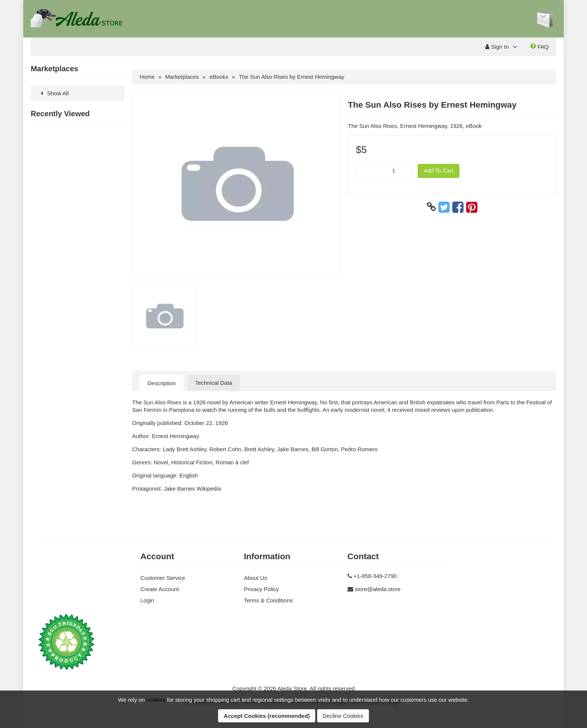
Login (147, 600)
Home (147, 77)
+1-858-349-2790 (375, 576)
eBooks (219, 77)
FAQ (540, 47)
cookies (156, 700)
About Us (256, 578)
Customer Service (163, 578)
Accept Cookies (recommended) (267, 716)
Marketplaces (182, 77)
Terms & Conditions (268, 600)
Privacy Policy (261, 589)
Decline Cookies (343, 716)
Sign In (497, 47)
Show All (53, 93)
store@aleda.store (378, 589)
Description (162, 383)
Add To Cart (439, 170)
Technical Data (214, 383)
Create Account (160, 589)
